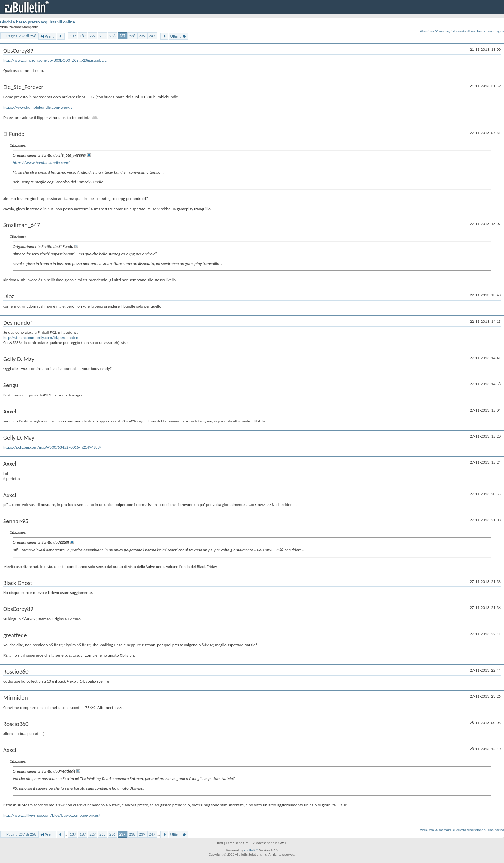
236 (113, 36)
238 (132, 36)
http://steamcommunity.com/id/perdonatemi (42, 337)
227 (93, 36)
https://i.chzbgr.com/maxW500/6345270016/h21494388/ (52, 447)
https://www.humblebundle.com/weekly (38, 107)
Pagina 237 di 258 (21, 36)
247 (152, 36)
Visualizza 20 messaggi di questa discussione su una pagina (462, 31)
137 (73, 36)
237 (122, 36)
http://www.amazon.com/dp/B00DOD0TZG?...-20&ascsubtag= (56, 60)
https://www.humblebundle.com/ (41, 163)
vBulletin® (251, 850)
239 (142, 36)
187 (83, 36)
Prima (47, 36)
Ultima (178, 36)
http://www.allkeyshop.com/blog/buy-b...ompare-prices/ (52, 815)
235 (103, 36)
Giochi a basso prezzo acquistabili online (37, 22)
